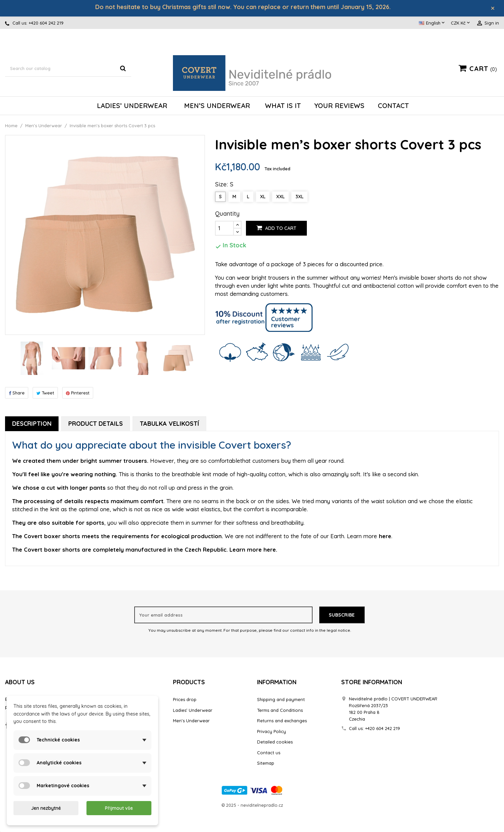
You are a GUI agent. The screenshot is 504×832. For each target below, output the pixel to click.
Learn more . (370, 537)
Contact (393, 106)
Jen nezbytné (46, 808)
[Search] (68, 69)
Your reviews (339, 106)
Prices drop (185, 700)
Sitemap (266, 764)
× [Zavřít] (495, 8)
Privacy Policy (272, 732)
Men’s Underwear (217, 106)
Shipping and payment (281, 700)
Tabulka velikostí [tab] (169, 424)
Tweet (45, 393)
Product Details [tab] (96, 424)
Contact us (269, 753)
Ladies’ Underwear (132, 106)
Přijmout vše (119, 808)
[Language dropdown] (432, 24)
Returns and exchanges (282, 722)
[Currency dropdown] (461, 24)
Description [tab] (32, 424)
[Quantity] (224, 229)
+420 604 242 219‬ (46, 24)
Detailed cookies (275, 743)
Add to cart (276, 229)
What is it (283, 106)
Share (17, 393)
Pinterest (78, 393)
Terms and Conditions (280, 711)
